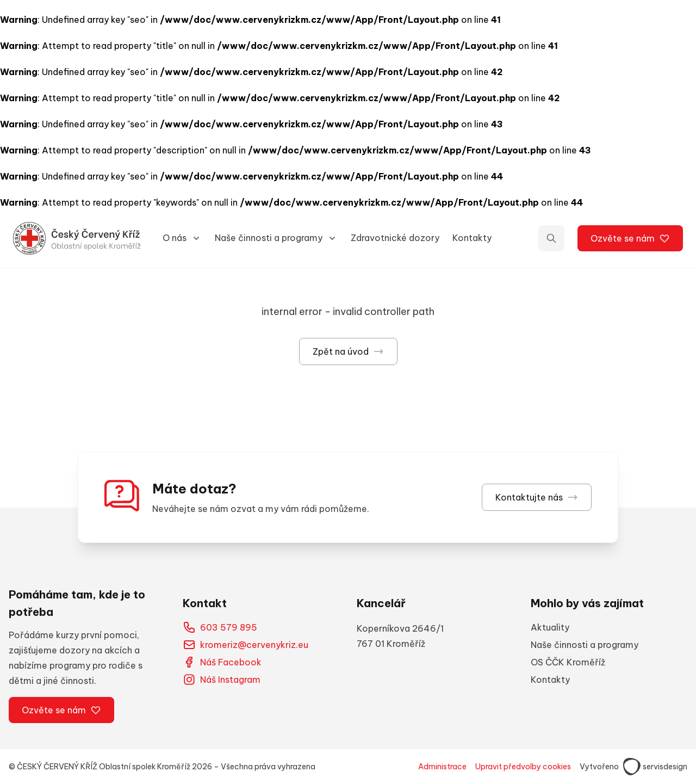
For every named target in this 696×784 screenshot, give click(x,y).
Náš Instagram (222, 680)
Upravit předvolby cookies (523, 767)
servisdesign (655, 767)
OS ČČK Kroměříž (568, 662)
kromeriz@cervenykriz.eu (246, 645)
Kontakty (472, 238)
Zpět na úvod (348, 351)
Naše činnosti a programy (585, 645)
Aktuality (550, 627)
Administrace (442, 767)
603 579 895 (220, 627)
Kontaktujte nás (537, 497)
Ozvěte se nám (630, 238)
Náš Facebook (222, 662)
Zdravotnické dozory (395, 238)
